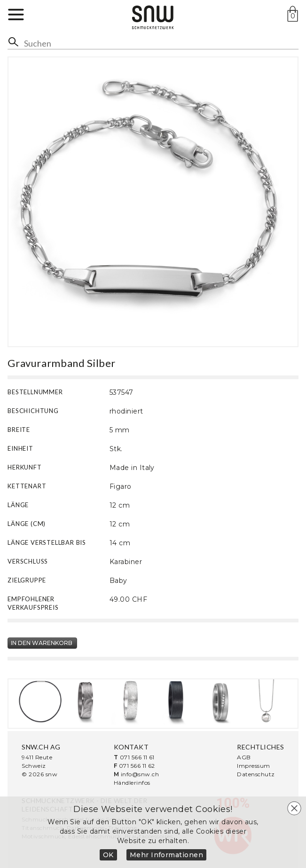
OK (108, 855)
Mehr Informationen (167, 855)
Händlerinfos (132, 783)
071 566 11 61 (137, 757)
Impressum (253, 766)
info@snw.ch (140, 774)
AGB (244, 757)
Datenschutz (256, 774)
